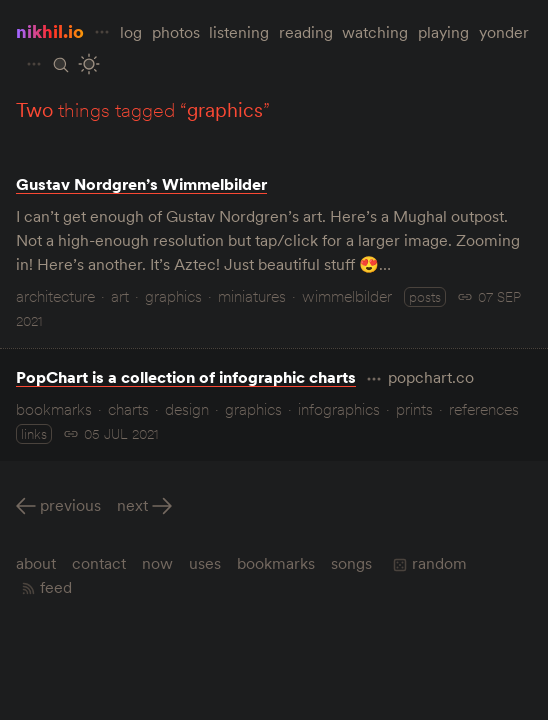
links (34, 434)
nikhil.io (50, 31)
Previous (70, 505)
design (187, 409)
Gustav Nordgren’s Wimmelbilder (141, 184)
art (120, 296)
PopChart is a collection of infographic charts (186, 377)
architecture (55, 296)
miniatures (252, 296)
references (484, 409)
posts (425, 297)
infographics (339, 409)
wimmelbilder (347, 296)
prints (414, 409)
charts (128, 409)
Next (132, 505)
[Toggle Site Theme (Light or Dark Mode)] (88, 64)
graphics (173, 296)
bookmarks (54, 409)
